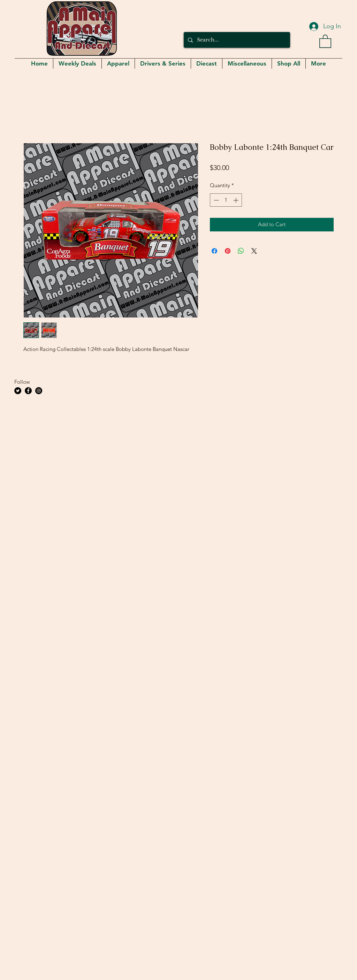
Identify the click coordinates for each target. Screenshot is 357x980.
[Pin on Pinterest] (228, 251)
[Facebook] (28, 391)
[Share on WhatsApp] (241, 251)
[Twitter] (18, 391)
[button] (325, 41)
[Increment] (237, 200)
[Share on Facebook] (214, 251)
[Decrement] (216, 200)
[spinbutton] (226, 200)
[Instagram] (39, 391)
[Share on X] (254, 251)
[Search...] (236, 40)
